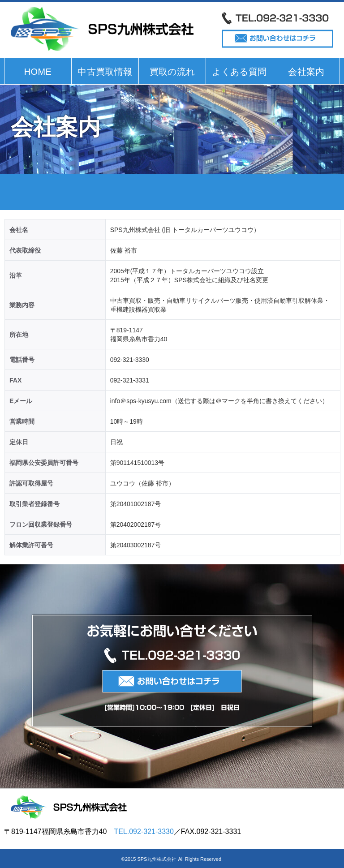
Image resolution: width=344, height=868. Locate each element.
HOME (38, 72)
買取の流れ (172, 72)
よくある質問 (239, 72)
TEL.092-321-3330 (144, 831)
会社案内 (306, 72)
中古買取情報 (105, 72)
